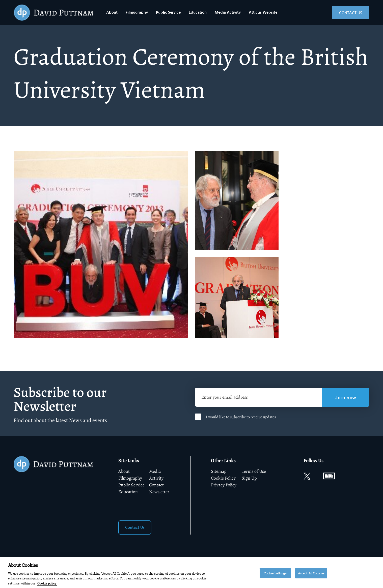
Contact (156, 485)
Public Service (168, 12)
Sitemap (219, 471)
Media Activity (228, 12)
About (112, 12)
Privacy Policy (224, 485)
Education (198, 12)
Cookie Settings (275, 575)
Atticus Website (263, 12)
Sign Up (249, 478)
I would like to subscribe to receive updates (241, 417)
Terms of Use (254, 471)
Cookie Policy (223, 478)
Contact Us (351, 13)
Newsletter (159, 492)
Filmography (137, 12)
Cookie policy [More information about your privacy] (47, 586)
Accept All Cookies (311, 575)
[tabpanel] (101, 245)
